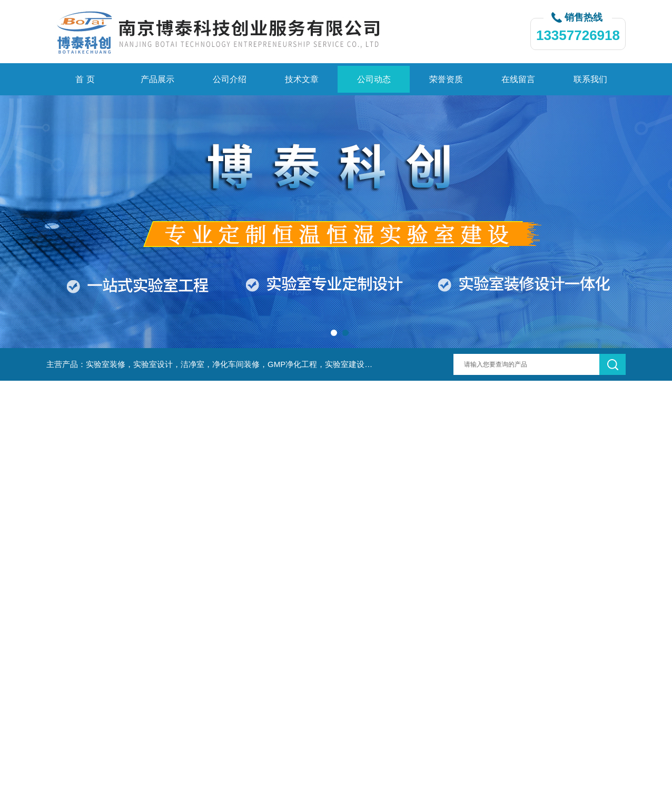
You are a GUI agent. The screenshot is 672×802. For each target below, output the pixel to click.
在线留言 (518, 79)
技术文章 (302, 79)
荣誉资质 (446, 79)
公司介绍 (230, 79)
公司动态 (374, 79)
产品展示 (157, 79)
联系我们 (590, 79)
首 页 (85, 79)
